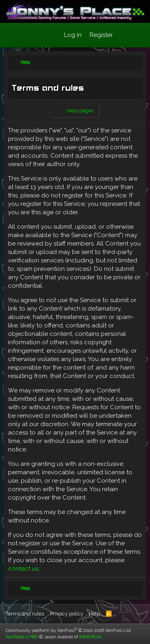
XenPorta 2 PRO (22, 637)
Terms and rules (25, 614)
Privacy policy (67, 614)
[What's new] (125, 35)
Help (94, 614)
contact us (23, 569)
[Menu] (14, 35)
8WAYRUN (90, 637)
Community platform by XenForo (69, 631)
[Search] (141, 35)
